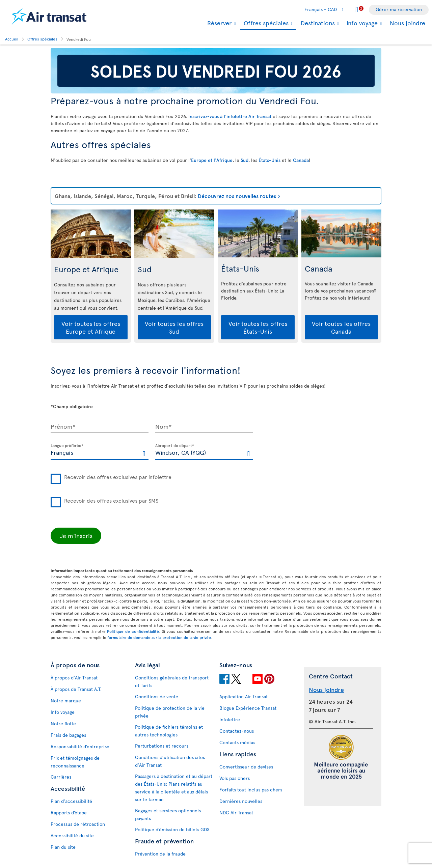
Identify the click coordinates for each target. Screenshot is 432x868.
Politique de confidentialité (133, 631)
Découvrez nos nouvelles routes (237, 196)
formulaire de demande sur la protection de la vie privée (159, 637)
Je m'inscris (76, 536)
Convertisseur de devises (246, 767)
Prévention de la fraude (160, 854)
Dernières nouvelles (241, 801)
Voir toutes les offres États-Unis (258, 327)
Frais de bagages (68, 735)
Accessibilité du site (72, 835)
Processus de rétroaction (78, 824)
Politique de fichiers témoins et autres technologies (169, 731)
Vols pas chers (235, 778)
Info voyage (361, 23)
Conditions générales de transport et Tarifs (172, 681)
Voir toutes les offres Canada (341, 327)
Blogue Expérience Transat (248, 708)
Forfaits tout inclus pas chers (251, 790)
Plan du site (63, 847)
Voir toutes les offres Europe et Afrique (91, 327)
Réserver (219, 23)
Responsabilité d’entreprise (80, 746)
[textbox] (100, 452)
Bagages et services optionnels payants (168, 814)
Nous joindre (408, 23)
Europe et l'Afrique (212, 160)
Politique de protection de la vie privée (170, 712)
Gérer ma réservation (399, 9)
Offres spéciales (265, 23)
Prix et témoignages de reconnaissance (75, 762)
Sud (245, 160)
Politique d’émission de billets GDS (172, 829)
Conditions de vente (157, 696)
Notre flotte (63, 723)
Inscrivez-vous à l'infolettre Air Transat (230, 116)
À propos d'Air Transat (74, 678)
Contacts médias (237, 742)
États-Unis (269, 160)
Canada (301, 160)
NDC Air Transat (236, 813)
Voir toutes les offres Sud (174, 327)
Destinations (317, 23)
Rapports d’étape (69, 813)
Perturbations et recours (162, 746)
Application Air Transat (244, 696)
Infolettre (230, 719)
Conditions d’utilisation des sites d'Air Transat (170, 761)
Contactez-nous (237, 731)
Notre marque (66, 701)
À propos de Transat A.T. (76, 689)
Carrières (61, 777)
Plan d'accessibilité (71, 801)
